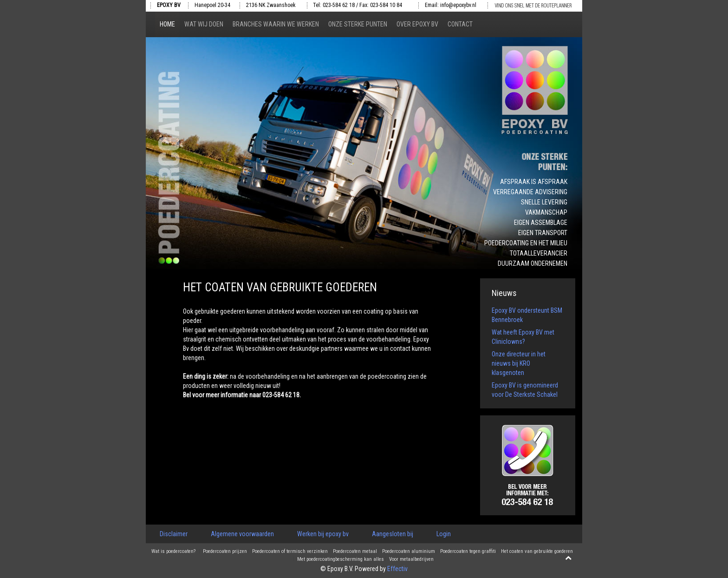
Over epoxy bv (417, 24)
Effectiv (397, 569)
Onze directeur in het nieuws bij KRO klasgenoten (519, 363)
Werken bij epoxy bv (323, 534)
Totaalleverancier (539, 253)
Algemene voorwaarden (242, 534)
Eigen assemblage (541, 223)
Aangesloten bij (393, 534)
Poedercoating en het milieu (526, 243)
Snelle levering (544, 202)
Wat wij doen (204, 24)
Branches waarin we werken (276, 24)
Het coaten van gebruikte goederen (537, 552)
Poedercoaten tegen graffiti (468, 552)
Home (167, 24)
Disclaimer (174, 534)
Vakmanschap (546, 212)
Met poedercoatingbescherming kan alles (341, 559)
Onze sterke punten (358, 24)
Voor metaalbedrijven (411, 559)
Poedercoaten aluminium (409, 552)
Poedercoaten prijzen (225, 552)
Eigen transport (543, 233)
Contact (460, 24)
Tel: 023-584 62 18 (334, 5)
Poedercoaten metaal (355, 552)
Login (444, 534)
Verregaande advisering (530, 192)
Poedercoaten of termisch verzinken (290, 552)
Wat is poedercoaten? (173, 552)
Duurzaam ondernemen (533, 263)
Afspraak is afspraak (534, 182)
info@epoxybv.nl (458, 5)
